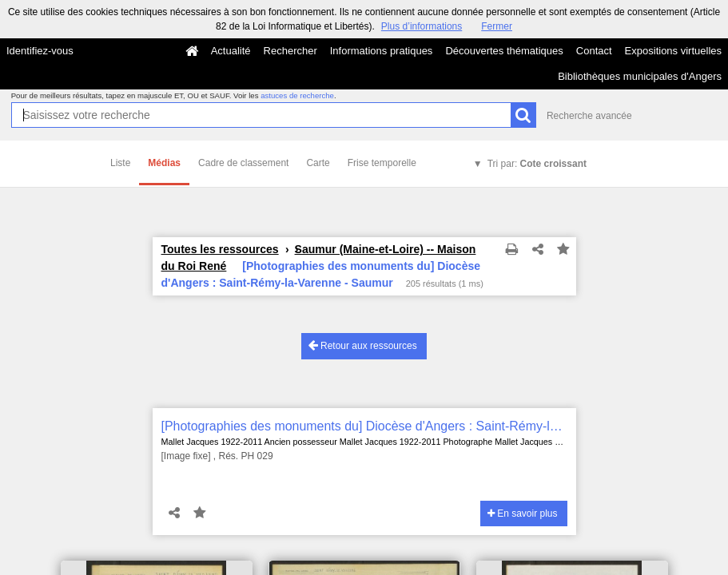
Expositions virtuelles (673, 51)
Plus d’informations (422, 26)
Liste (120, 163)
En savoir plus (523, 514)
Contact (594, 51)
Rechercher (290, 51)
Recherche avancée (589, 116)
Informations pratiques (382, 51)
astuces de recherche (297, 95)
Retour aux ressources (363, 345)
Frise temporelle (382, 163)
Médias (164, 163)
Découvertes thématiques (504, 51)
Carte (318, 163)
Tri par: (537, 164)
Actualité (231, 51)
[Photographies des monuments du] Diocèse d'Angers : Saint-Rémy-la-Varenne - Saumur (364, 426)
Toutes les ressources (220, 249)
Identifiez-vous (40, 51)
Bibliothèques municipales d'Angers (640, 76)
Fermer (497, 26)
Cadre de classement (243, 163)
